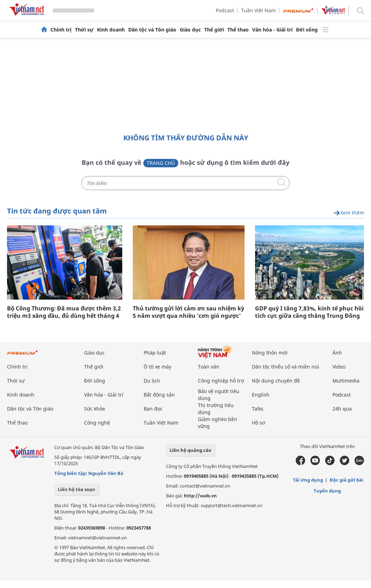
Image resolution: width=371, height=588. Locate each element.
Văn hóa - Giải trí (272, 30)
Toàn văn (209, 367)
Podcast (225, 10)
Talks (258, 409)
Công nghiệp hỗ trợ (221, 381)
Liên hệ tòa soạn (77, 489)
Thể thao (238, 30)
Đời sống (307, 30)
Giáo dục (190, 30)
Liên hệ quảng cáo (190, 450)
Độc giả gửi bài (346, 480)
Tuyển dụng (327, 491)
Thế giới (214, 30)
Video (339, 367)
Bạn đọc (153, 409)
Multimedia (346, 381)
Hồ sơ (259, 423)
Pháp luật (155, 353)
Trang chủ (161, 163)
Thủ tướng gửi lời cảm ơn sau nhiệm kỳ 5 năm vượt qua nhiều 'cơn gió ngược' (188, 312)
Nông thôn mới (270, 353)
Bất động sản (159, 395)
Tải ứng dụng (308, 480)
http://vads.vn (200, 496)
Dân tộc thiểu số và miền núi (286, 367)
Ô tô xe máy (157, 367)
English (261, 395)
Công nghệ (97, 423)
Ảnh (337, 353)
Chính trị (61, 30)
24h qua (342, 409)
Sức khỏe (95, 409)
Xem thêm (349, 213)
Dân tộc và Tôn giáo (152, 30)
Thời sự (84, 30)
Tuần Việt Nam (258, 10)
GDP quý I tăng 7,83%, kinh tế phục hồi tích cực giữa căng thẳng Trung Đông (309, 312)
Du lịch (152, 381)
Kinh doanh (111, 30)
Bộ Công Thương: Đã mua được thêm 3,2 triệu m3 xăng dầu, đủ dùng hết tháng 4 (64, 312)
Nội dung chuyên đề (276, 381)
